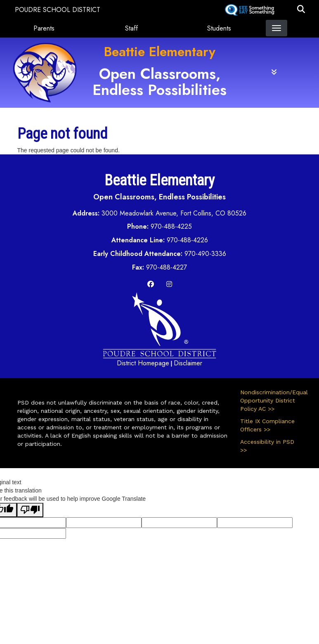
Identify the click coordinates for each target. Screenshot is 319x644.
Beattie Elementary (160, 52)
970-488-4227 (167, 267)
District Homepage (143, 363)
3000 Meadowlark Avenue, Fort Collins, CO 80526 (174, 213)
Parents (44, 28)
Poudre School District (58, 10)
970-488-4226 (187, 240)
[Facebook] (151, 284)
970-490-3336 (205, 254)
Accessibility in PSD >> (267, 446)
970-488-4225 (171, 226)
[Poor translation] (30, 510)
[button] (301, 10)
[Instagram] (169, 284)
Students (219, 28)
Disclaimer (188, 363)
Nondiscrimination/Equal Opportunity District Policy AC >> (271, 400)
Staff (131, 28)
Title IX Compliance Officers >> (267, 425)
